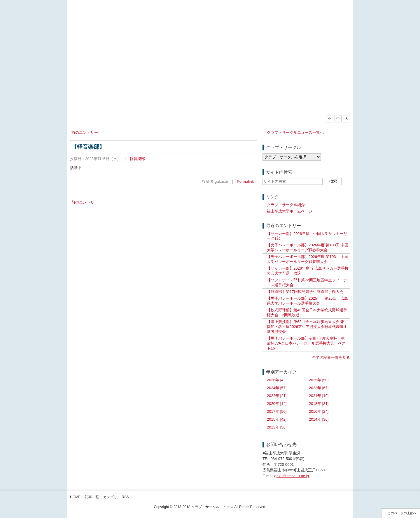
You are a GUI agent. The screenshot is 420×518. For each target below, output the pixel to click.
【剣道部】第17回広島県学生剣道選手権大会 (305, 292)
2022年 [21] (277, 396)
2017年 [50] (277, 411)
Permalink (245, 181)
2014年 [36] (319, 419)
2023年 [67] (319, 388)
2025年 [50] (319, 380)
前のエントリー (85, 132)
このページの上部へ (402, 513)
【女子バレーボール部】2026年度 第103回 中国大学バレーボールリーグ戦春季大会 (308, 247)
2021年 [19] (319, 396)
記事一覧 (92, 497)
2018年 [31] (319, 404)
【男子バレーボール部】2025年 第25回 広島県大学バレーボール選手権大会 (307, 301)
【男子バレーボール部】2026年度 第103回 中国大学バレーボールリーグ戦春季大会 (308, 259)
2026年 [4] (276, 380)
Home (75, 497)
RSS (125, 497)
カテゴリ (110, 497)
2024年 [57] (277, 388)
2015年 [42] (277, 419)
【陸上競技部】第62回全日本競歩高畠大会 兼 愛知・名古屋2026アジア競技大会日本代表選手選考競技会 (307, 327)
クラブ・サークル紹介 (286, 205)
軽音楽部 (137, 159)
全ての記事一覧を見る (331, 358)
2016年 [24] (319, 411)
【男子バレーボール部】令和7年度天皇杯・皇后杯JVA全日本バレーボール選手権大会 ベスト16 (306, 343)
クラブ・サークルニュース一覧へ (295, 132)
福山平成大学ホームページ (290, 211)
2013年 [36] (277, 427)
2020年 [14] (277, 404)
